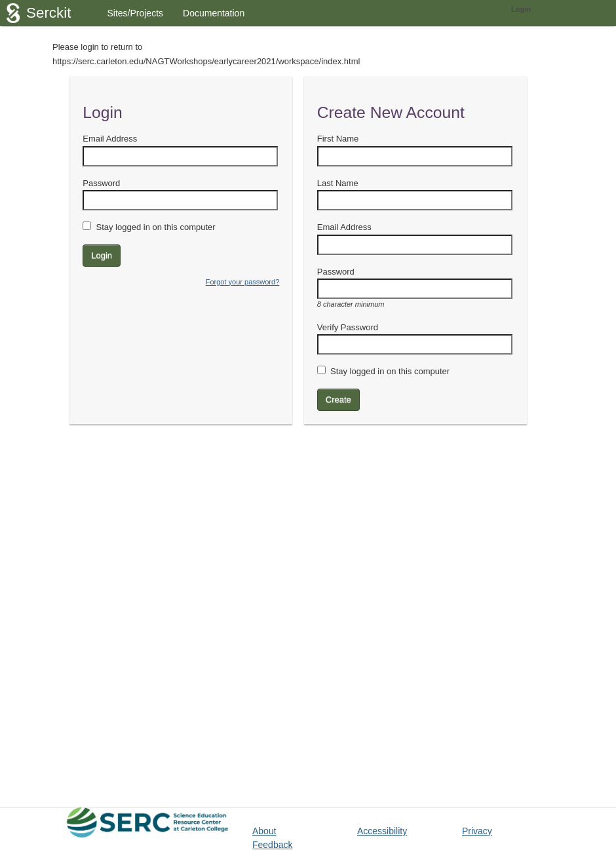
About (264, 831)
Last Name (338, 183)
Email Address (110, 139)
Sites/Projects (135, 13)
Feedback (272, 845)
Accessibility (382, 831)
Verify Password (348, 327)
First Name (338, 139)
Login (521, 9)
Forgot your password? (243, 282)
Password (101, 183)
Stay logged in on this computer (155, 227)
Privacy (477, 831)
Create (338, 399)
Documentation (214, 13)
